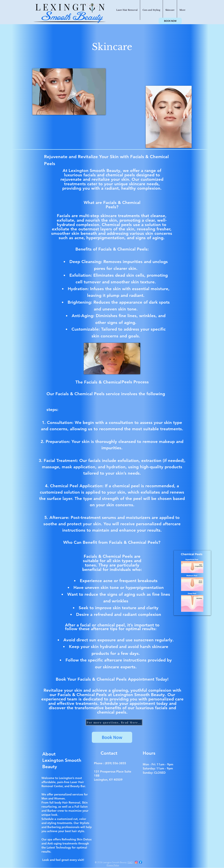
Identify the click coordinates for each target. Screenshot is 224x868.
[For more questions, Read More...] (114, 722)
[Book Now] (112, 737)
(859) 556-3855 (115, 763)
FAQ (130, 862)
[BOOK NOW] (170, 21)
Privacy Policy (113, 865)
